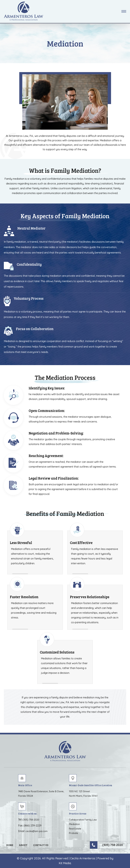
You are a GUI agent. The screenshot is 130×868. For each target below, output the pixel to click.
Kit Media (65, 863)
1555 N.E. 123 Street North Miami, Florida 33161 (83, 794)
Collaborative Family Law (83, 820)
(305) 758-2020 (31, 820)
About (23, 845)
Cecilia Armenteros (83, 858)
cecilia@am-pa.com (36, 831)
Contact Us (41, 845)
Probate (74, 833)
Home (10, 845)
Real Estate (75, 829)
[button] (124, 11)
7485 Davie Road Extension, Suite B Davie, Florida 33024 (41, 794)
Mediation (74, 824)
